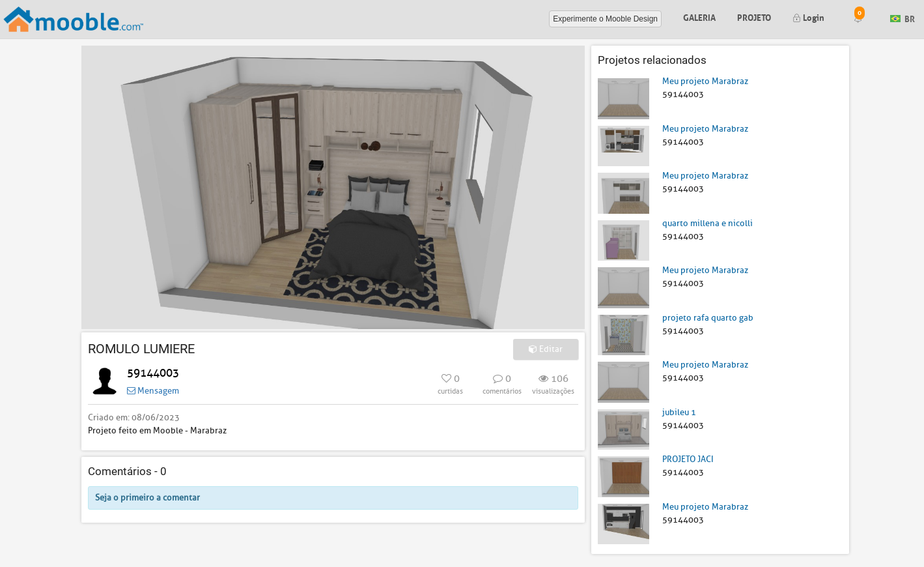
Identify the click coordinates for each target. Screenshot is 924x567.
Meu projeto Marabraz (705, 81)
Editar (546, 349)
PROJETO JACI (688, 459)
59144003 (153, 373)
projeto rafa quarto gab (708, 318)
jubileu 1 (679, 412)
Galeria (699, 17)
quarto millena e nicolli (707, 223)
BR (903, 18)
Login (808, 17)
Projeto (754, 17)
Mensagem (153, 391)
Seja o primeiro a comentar (147, 498)
